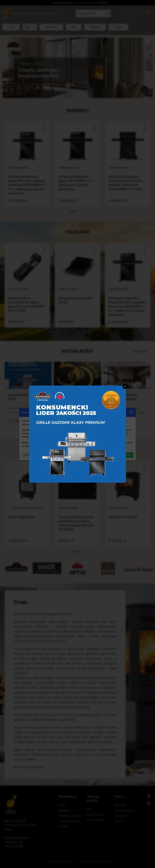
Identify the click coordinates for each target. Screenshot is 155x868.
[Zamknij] (125, 386)
